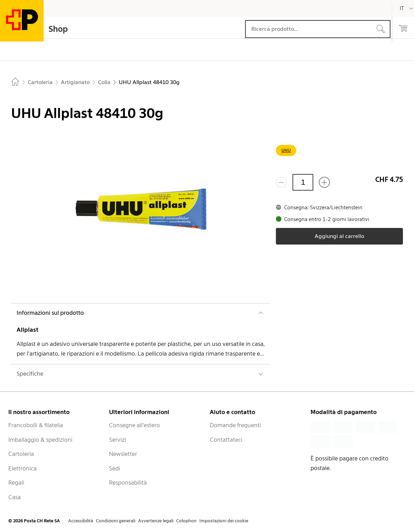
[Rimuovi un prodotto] (281, 182)
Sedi (115, 468)
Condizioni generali (116, 521)
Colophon (186, 521)
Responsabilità (128, 483)
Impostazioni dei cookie (224, 521)
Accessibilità (81, 521)
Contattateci (226, 440)
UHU (286, 150)
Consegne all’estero (134, 425)
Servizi (118, 440)
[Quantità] (303, 182)
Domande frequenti (235, 425)
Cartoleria (21, 454)
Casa (15, 497)
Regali (16, 483)
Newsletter (123, 454)
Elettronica (22, 468)
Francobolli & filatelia (36, 425)
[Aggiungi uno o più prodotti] (324, 182)
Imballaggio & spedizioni (40, 440)
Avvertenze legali (156, 521)
